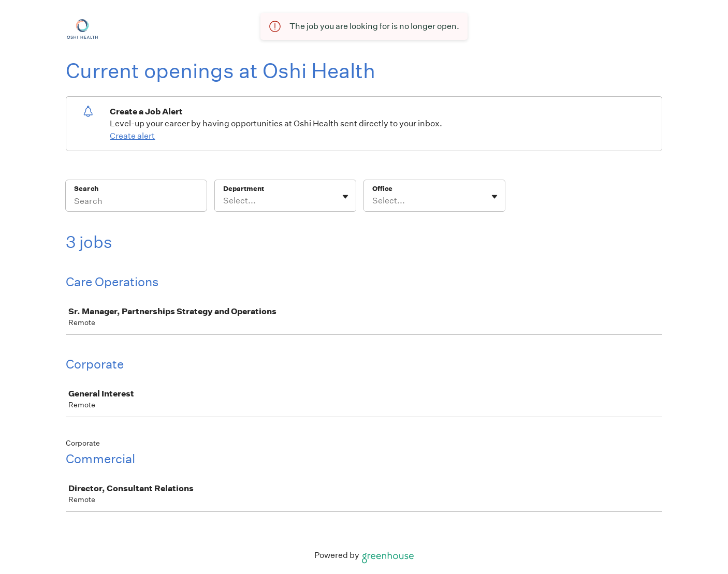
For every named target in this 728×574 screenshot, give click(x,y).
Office (382, 189)
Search (86, 189)
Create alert (132, 136)
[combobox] (224, 201)
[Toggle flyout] (345, 197)
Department (244, 189)
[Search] (136, 202)
